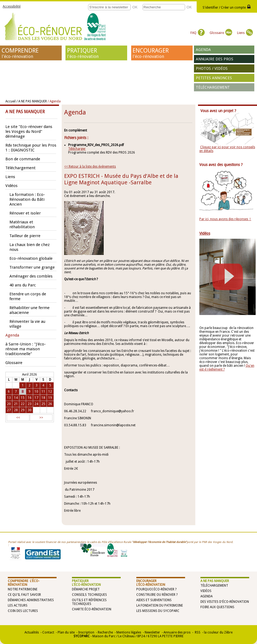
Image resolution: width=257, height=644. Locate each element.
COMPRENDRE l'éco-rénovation (24, 583)
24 (36, 404)
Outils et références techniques (89, 602)
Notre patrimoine (23, 589)
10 (36, 392)
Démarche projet (86, 589)
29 (23, 410)
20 (9, 404)
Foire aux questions (217, 607)
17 (36, 398)
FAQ (198, 33)
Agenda (203, 50)
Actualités (32, 632)
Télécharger (77, 149)
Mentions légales (129, 632)
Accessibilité (12, 6)
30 (30, 410)
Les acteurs (18, 605)
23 (30, 404)
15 (23, 398)
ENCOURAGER (162, 53)
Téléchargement (213, 87)
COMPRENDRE (31, 53)
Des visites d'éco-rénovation (225, 602)
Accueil (11, 101)
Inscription (86, 632)
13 (9, 398)
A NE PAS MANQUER (215, 581)
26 (50, 404)
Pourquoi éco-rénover (155, 589)
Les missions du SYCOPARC (158, 611)
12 (50, 392)
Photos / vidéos (212, 68)
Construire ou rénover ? (157, 595)
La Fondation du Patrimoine (160, 605)
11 (43, 392)
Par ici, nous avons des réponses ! (225, 219)
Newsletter (152, 632)
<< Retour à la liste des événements (90, 167)
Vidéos (206, 591)
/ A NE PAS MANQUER (32, 101)
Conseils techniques (89, 595)
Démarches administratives (31, 600)
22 (23, 404)
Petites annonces (214, 78)
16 (30, 398)
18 (43, 398)
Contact (48, 632)
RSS (197, 632)
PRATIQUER (96, 53)
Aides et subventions (154, 600)
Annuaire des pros (215, 59)
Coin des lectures (23, 611)
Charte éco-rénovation (92, 609)
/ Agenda (54, 101)
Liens (245, 33)
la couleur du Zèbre (218, 632)
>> (41, 418)
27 (9, 410)
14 (16, 398)
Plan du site (66, 632)
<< (18, 418)
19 (50, 398)
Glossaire (221, 33)
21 (16, 404)
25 (43, 404)
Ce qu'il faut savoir (24, 595)
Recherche (105, 632)
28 (16, 410)
